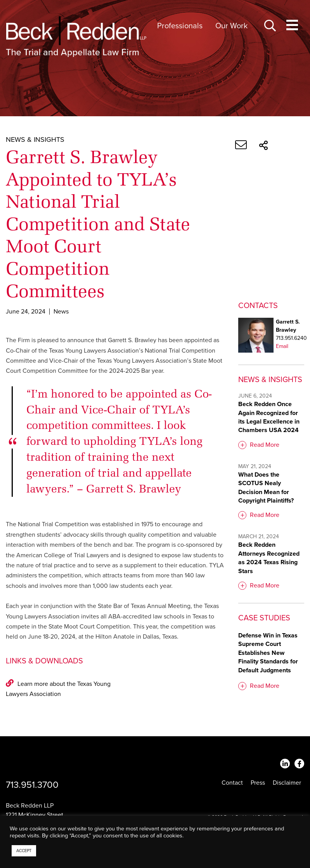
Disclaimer (287, 783)
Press (258, 783)
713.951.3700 (32, 785)
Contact (232, 783)
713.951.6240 (291, 338)
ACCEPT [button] (24, 851)
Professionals (180, 26)
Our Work (231, 26)
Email (282, 346)
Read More (265, 445)
